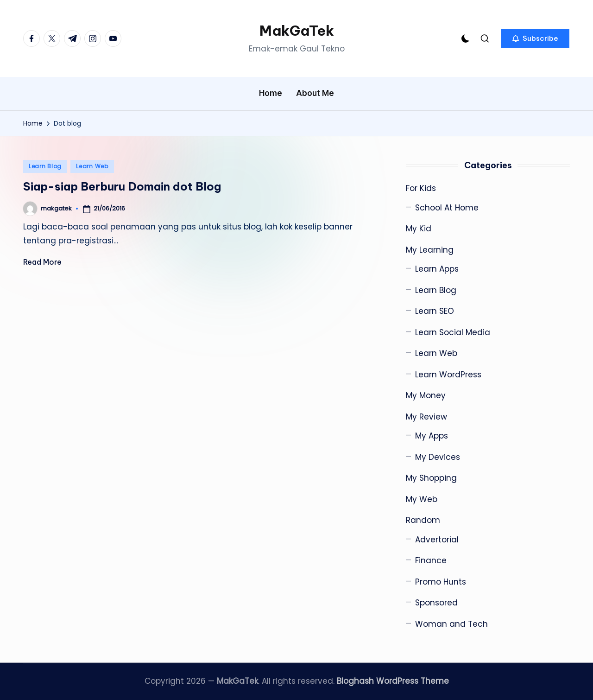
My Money (426, 395)
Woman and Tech (451, 624)
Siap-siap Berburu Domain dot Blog (122, 186)
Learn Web (92, 166)
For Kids (421, 188)
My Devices (438, 457)
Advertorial (437, 540)
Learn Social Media (453, 332)
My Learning (430, 250)
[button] (535, 38)
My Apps (432, 436)
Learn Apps (437, 269)
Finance (431, 560)
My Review (426, 417)
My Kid (419, 229)
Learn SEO (435, 311)
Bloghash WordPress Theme (393, 681)
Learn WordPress (448, 375)
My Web (422, 499)
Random (423, 520)
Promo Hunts (441, 582)
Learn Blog (45, 166)
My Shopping (431, 478)
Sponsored (436, 603)
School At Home (447, 208)
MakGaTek (297, 31)
